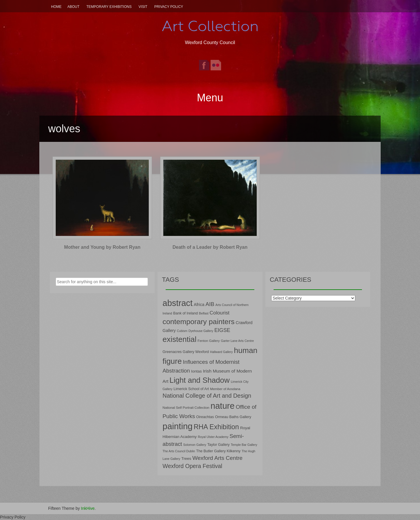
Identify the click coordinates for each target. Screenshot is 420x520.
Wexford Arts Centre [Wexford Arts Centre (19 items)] (218, 458)
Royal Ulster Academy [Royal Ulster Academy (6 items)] (213, 437)
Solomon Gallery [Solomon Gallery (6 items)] (195, 445)
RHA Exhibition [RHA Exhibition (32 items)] (216, 427)
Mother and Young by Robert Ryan (102, 247)
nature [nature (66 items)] (223, 406)
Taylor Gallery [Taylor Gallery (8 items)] (219, 445)
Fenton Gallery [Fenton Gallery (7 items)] (209, 341)
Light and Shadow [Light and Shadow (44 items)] (199, 380)
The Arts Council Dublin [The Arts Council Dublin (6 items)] (179, 451)
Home (56, 7)
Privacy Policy (169, 7)
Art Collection (210, 26)
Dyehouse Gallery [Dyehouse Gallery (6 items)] (201, 331)
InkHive (88, 508)
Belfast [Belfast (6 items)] (204, 313)
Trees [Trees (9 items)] (186, 459)
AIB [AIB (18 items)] (210, 304)
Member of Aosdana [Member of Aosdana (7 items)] (225, 389)
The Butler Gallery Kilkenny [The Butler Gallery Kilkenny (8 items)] (218, 451)
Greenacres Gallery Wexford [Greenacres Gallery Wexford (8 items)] (186, 352)
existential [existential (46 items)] (179, 339)
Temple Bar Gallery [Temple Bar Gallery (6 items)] (244, 445)
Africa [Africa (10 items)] (199, 305)
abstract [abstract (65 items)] (177, 303)
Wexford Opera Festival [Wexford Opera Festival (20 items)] (192, 466)
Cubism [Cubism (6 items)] (182, 331)
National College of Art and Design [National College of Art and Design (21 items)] (207, 396)
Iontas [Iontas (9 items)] (196, 371)
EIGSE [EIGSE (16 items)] (222, 330)
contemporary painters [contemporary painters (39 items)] (198, 322)
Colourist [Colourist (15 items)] (220, 313)
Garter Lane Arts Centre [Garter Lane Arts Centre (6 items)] (237, 341)
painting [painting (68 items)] (177, 426)
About (73, 7)
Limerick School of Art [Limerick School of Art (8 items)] (191, 389)
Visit (143, 7)
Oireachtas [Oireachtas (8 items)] (205, 417)
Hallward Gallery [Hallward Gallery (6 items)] (221, 352)
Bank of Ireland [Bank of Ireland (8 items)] (185, 313)
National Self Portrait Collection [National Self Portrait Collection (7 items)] (186, 407)
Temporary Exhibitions (109, 7)
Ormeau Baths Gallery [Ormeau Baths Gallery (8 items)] (233, 417)
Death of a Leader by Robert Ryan (210, 247)
